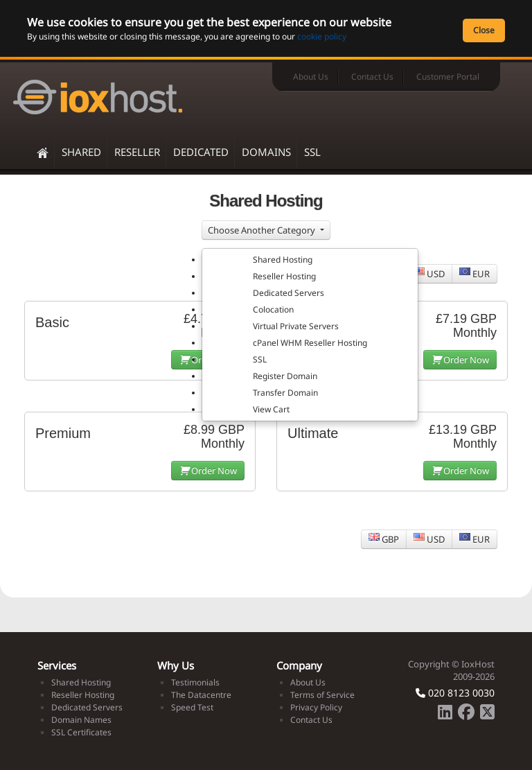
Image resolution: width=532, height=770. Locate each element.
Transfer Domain (285, 393)
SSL (312, 152)
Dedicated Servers (289, 293)
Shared (81, 152)
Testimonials (195, 682)
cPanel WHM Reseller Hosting (310, 343)
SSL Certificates (81, 732)
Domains (266, 152)
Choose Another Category (263, 230)
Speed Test (192, 707)
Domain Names (81, 720)
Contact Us (372, 77)
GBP (384, 539)
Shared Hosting (283, 260)
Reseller (137, 152)
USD (429, 274)
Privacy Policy (316, 707)
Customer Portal (448, 77)
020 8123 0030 (455, 693)
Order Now (460, 360)
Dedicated (201, 152)
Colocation (273, 309)
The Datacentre (201, 695)
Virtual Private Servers (296, 326)
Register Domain (285, 376)
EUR (475, 274)
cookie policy (322, 36)
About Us (311, 77)
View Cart (271, 409)
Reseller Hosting (284, 276)
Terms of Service (322, 695)
